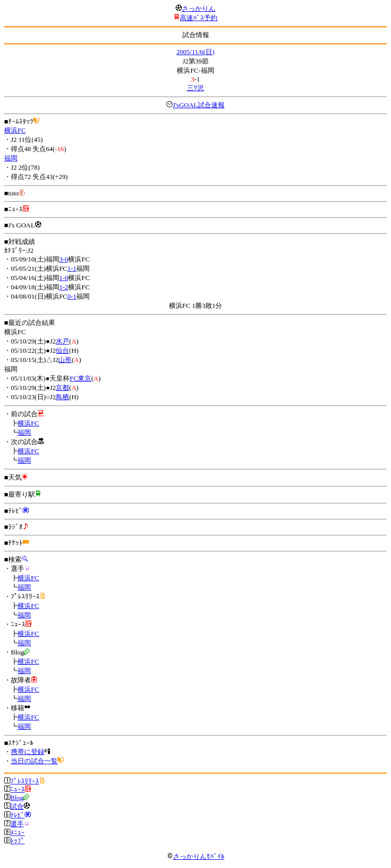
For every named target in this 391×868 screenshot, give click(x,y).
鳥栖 (62, 397)
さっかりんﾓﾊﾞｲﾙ (196, 856)
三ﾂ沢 (195, 88)
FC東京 (80, 378)
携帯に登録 (28, 752)
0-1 (72, 296)
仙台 (62, 350)
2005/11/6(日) (196, 52)
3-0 (64, 259)
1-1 (72, 268)
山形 (65, 360)
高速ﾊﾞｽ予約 (199, 18)
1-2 (64, 287)
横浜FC (15, 130)
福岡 (11, 158)
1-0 (64, 278)
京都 (62, 388)
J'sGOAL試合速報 (199, 105)
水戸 (62, 341)
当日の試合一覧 (34, 761)
